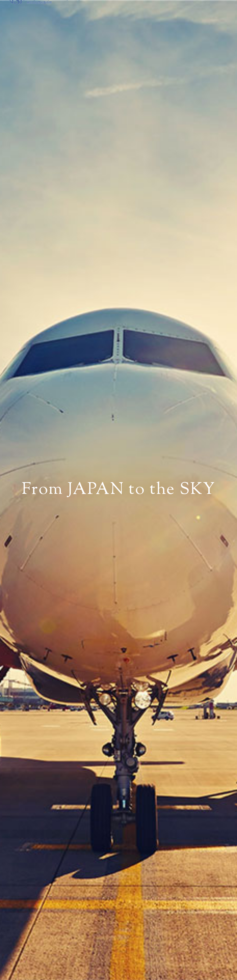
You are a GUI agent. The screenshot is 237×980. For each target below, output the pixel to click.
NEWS (127, 14)
